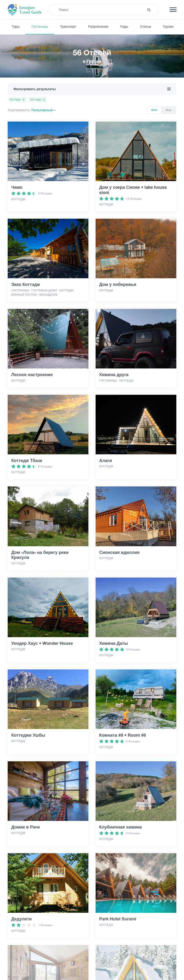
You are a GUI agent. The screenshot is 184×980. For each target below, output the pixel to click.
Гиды (124, 27)
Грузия (168, 27)
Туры (16, 27)
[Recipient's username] (100, 10)
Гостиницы (40, 27)
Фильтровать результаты (92, 89)
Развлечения (98, 27)
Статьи (146, 27)
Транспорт (68, 27)
